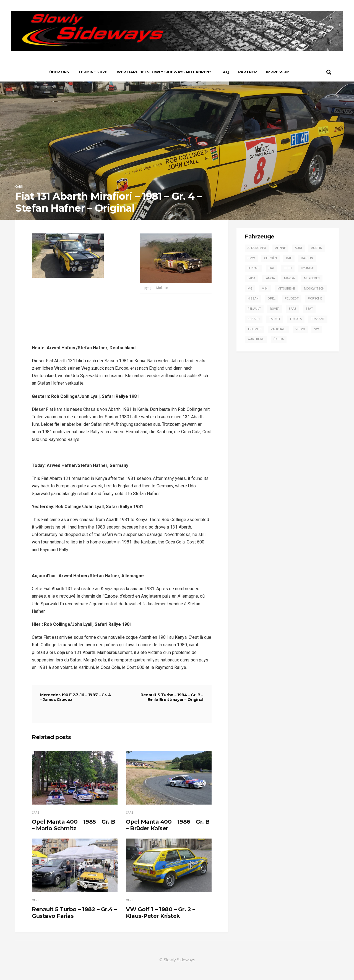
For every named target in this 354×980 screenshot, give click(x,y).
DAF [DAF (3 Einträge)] (289, 258)
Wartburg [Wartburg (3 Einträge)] (256, 339)
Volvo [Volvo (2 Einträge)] (300, 329)
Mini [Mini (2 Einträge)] (265, 289)
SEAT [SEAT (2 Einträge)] (309, 309)
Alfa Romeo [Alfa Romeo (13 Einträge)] (257, 248)
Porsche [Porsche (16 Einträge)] (315, 299)
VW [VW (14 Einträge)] (317, 329)
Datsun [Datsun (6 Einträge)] (307, 258)
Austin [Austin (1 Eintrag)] (317, 248)
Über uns (59, 72)
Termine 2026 (93, 72)
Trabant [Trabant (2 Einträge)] (318, 319)
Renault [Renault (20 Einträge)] (254, 309)
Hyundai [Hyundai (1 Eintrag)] (308, 268)
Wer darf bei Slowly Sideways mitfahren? (164, 72)
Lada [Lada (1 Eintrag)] (251, 278)
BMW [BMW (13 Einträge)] (251, 258)
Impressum (278, 72)
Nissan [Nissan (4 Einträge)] (253, 299)
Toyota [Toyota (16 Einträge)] (296, 319)
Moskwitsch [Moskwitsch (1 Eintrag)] (314, 289)
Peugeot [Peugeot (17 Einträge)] (292, 299)
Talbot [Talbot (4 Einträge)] (275, 319)
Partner (248, 72)
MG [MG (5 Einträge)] (250, 289)
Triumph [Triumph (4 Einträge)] (255, 329)
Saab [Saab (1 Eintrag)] (293, 309)
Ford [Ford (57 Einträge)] (288, 268)
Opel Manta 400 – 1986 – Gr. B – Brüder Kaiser (168, 825)
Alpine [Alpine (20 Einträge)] (280, 248)
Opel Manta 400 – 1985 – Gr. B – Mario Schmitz (74, 825)
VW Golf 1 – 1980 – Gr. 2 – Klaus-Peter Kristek (160, 913)
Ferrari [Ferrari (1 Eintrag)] (253, 268)
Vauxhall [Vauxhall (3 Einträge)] (278, 329)
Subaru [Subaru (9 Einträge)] (254, 319)
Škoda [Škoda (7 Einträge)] (279, 339)
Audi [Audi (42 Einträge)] (298, 248)
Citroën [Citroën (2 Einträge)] (270, 258)
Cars (19, 187)
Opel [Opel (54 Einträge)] (272, 299)
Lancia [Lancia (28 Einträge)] (270, 278)
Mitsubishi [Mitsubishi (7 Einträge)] (286, 289)
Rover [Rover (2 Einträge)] (275, 309)
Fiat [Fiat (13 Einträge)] (272, 268)
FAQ (225, 72)
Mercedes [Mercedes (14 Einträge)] (312, 278)
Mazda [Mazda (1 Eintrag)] (289, 278)
